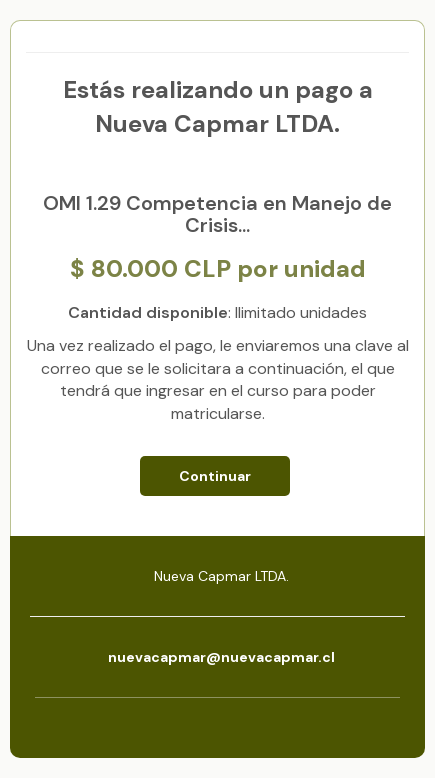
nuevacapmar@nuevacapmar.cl (221, 657)
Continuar (215, 476)
